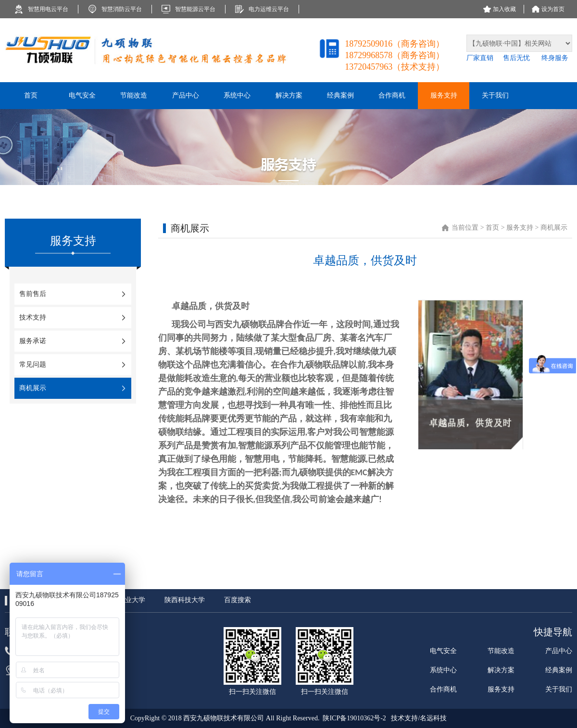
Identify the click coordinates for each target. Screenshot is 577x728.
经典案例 (559, 670)
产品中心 (559, 651)
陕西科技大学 (185, 600)
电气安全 (443, 651)
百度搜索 (238, 600)
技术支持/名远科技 (419, 718)
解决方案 (501, 670)
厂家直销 (480, 58)
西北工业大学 (125, 600)
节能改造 (501, 651)
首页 (493, 228)
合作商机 (443, 689)
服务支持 (520, 228)
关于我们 (559, 689)
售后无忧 (517, 58)
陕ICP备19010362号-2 (354, 718)
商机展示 (554, 228)
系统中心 (443, 670)
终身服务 (555, 58)
